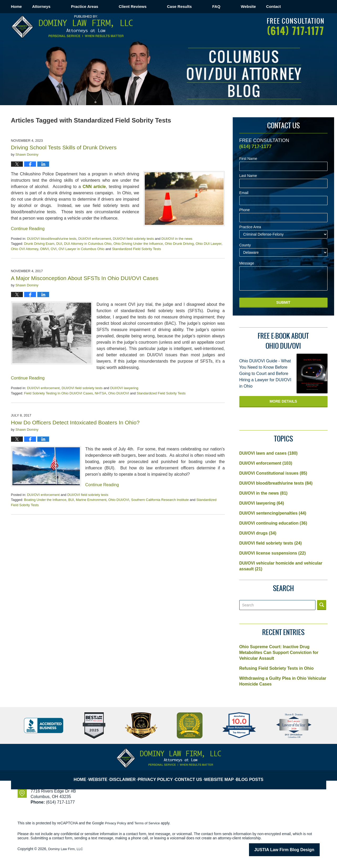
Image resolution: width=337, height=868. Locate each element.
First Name (248, 159)
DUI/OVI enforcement (95, 239)
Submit (283, 302)
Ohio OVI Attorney (25, 249)
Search (322, 605)
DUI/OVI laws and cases (268, 453)
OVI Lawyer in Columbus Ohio (82, 249)
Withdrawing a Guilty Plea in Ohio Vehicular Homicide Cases (283, 681)
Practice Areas (105, 6)
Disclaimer (128, 775)
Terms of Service (150, 823)
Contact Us (191, 775)
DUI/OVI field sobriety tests (133, 239)
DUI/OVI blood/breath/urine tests (52, 239)
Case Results (200, 6)
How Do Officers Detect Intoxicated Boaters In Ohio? (75, 422)
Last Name (248, 176)
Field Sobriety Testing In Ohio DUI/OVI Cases (58, 393)
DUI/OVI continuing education (273, 523)
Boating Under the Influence (45, 500)
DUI (59, 244)
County (245, 245)
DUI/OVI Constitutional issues (273, 473)
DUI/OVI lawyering (124, 388)
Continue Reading (28, 229)
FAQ (237, 6)
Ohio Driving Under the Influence (138, 244)
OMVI (45, 249)
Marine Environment (91, 500)
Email (244, 193)
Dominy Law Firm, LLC (67, 849)
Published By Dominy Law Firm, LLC (295, 27)
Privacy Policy (159, 775)
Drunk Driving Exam (39, 244)
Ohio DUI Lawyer (209, 244)
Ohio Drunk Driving (179, 244)
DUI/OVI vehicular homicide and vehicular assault (281, 566)
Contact (304, 6)
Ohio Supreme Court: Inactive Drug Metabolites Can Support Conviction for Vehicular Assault (279, 653)
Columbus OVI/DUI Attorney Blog (72, 27)
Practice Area (250, 227)
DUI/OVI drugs (258, 533)
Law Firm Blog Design (295, 849)
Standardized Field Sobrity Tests (136, 249)
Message (247, 263)
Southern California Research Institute (160, 500)
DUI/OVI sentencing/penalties (273, 513)
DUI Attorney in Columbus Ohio (88, 244)
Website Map (221, 775)
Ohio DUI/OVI (119, 393)
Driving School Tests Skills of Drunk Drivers (64, 147)
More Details (283, 401)
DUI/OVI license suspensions (273, 553)
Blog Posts (251, 775)
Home (27, 6)
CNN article (94, 187)
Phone (245, 210)
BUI (71, 500)
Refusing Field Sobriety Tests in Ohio (276, 668)
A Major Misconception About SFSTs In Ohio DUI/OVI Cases (85, 278)
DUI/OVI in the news (177, 239)
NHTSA (101, 393)
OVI (54, 249)
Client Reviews (153, 6)
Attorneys (62, 6)
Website (269, 6)
